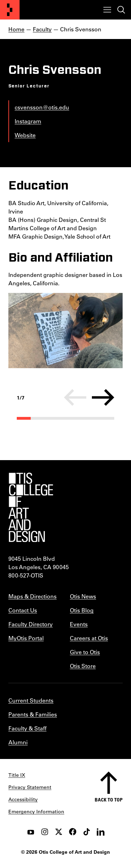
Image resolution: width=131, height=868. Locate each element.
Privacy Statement (30, 787)
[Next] (103, 397)
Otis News (83, 596)
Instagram (28, 121)
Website (25, 135)
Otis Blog (82, 610)
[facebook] (73, 832)
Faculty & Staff (27, 728)
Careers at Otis (89, 638)
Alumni (18, 742)
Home (16, 29)
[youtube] (31, 832)
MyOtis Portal (26, 638)
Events (79, 624)
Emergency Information (36, 812)
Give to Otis (85, 652)
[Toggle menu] (107, 10)
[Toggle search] (121, 10)
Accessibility (23, 799)
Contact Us (23, 610)
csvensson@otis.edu (42, 107)
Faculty (42, 29)
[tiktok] (87, 832)
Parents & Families (33, 714)
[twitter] (59, 832)
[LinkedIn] (101, 832)
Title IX (17, 775)
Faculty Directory (31, 624)
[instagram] (45, 832)
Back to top (109, 800)
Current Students (31, 700)
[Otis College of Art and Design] (10, 10)
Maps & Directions (32, 596)
